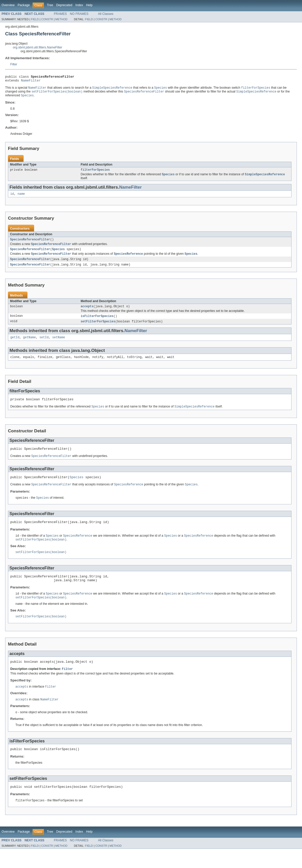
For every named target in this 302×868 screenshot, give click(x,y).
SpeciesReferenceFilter (30, 243)
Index (79, 5)
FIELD (35, 19)
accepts (87, 312)
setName (59, 344)
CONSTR (47, 19)
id (12, 197)
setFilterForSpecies (98, 328)
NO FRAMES (79, 14)
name (21, 197)
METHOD (61, 19)
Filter (14, 64)
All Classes (106, 14)
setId (44, 344)
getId (15, 344)
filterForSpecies (95, 172)
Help (89, 5)
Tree (50, 5)
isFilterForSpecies (97, 322)
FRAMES (60, 14)
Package (24, 5)
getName (30, 344)
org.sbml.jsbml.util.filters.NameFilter (38, 47)
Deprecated (64, 5)
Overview (8, 5)
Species (58, 254)
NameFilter (31, 82)
